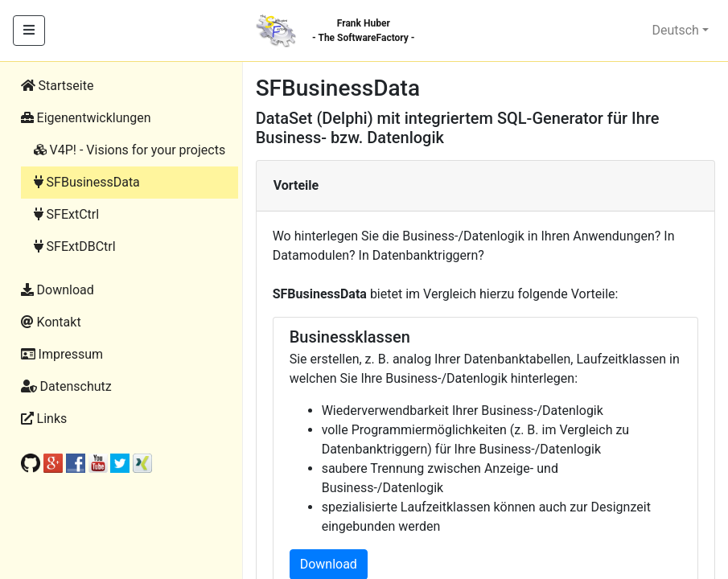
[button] (123, 118)
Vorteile (296, 185)
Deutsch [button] (675, 30)
